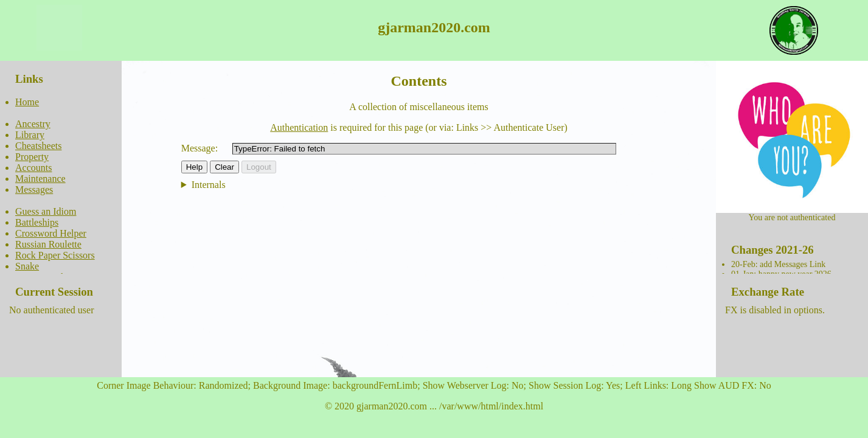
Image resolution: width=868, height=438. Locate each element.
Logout (259, 167)
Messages (34, 189)
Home (27, 102)
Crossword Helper (51, 233)
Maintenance (40, 179)
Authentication (299, 127)
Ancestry (33, 124)
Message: (200, 148)
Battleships (37, 222)
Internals (209, 185)
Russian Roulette (48, 244)
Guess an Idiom (46, 211)
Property (32, 157)
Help (194, 167)
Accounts (33, 168)
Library (30, 135)
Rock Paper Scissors (55, 255)
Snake (27, 266)
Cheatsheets (38, 146)
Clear (224, 167)
